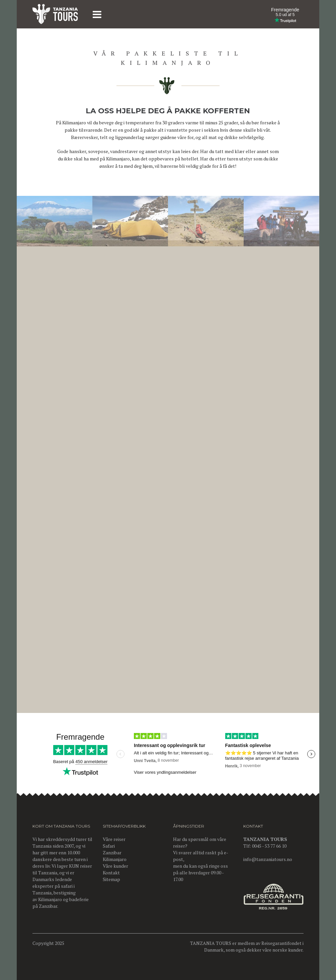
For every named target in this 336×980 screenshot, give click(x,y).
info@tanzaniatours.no (268, 859)
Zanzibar (48, 906)
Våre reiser (114, 839)
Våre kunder (115, 866)
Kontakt (111, 873)
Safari (109, 846)
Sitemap (111, 879)
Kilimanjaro (50, 899)
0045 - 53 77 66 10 (269, 846)
